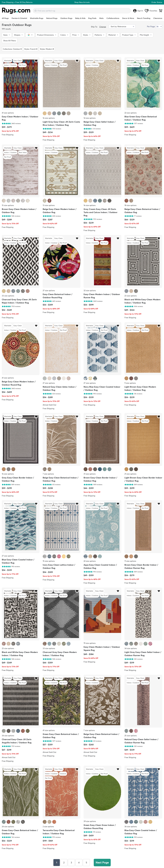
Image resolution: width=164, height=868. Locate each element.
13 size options (49, 205)
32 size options (90, 291)
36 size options (131, 827)
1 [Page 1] (57, 862)
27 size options (49, 291)
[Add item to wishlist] (36, 61)
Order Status (157, 2)
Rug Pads (92, 18)
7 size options (48, 474)
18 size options (130, 205)
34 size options (131, 648)
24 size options (8, 827)
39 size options (90, 821)
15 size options (8, 205)
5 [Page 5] (86, 862)
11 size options (130, 561)
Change (103, 27)
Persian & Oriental (19, 18)
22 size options (131, 113)
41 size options (8, 113)
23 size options (131, 296)
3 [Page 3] (71, 862)
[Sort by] (122, 26)
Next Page (102, 862)
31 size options (90, 474)
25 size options (131, 736)
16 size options (49, 118)
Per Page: (151, 26)
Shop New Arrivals (82, 2)
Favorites (151, 11)
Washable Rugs (37, 18)
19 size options (90, 643)
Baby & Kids (80, 18)
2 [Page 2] (64, 862)
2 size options (48, 827)
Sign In (138, 11)
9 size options (130, 383)
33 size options (8, 296)
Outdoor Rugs (66, 18)
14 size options (90, 118)
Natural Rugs (52, 18)
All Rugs (5, 18)
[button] (7, 35)
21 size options (130, 474)
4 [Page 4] (79, 862)
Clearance (158, 18)
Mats (101, 18)
